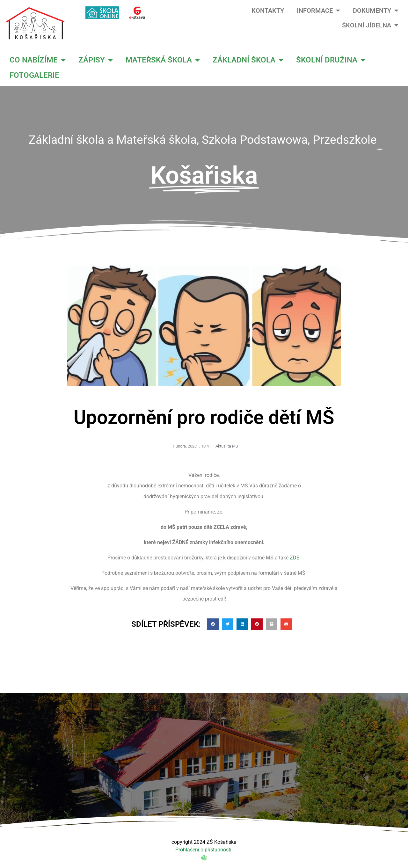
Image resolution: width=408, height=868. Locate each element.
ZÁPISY (96, 60)
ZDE (295, 558)
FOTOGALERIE (34, 75)
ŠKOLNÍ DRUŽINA (331, 60)
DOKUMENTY (376, 11)
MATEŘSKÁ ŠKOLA (163, 60)
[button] (213, 624)
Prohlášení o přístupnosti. (204, 850)
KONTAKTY (268, 11)
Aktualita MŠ (227, 446)
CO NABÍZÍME (38, 60)
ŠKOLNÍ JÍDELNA (370, 25)
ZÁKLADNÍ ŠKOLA (248, 60)
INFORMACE (318, 11)
